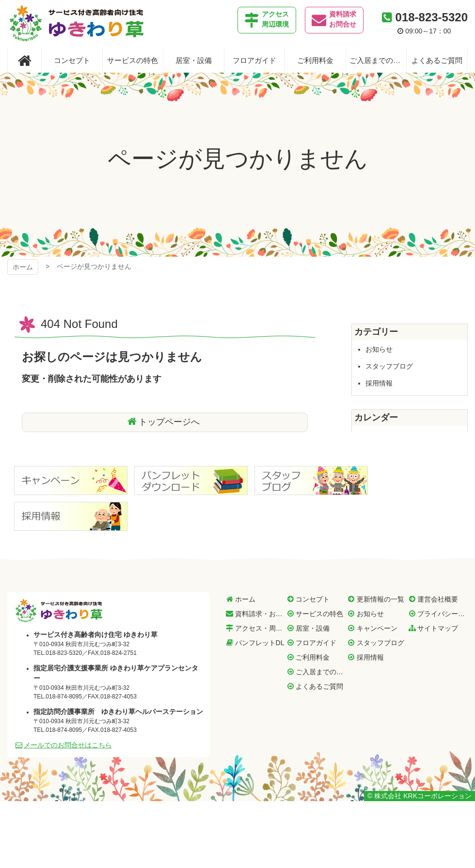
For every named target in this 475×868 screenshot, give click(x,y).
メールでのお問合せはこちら (68, 745)
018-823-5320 (432, 17)
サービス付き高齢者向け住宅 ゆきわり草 (77, 24)
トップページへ (169, 422)
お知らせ (379, 349)
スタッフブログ (389, 366)
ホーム (23, 267)
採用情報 (379, 383)
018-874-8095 (64, 697)
